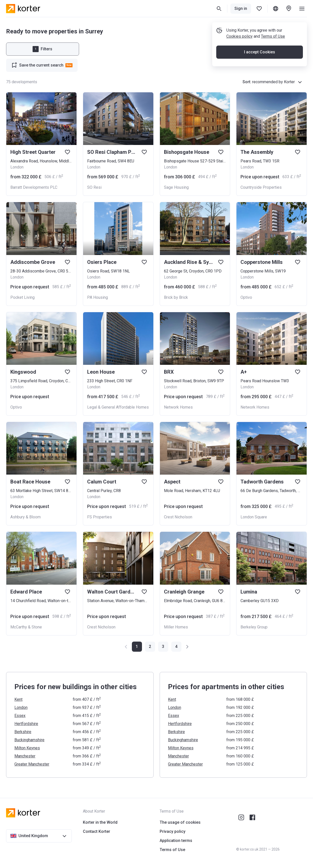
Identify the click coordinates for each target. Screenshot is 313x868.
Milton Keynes (27, 748)
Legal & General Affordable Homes (118, 407)
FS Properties (100, 517)
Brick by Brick (176, 297)
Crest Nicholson (178, 517)
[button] (150, 647)
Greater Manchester (32, 764)
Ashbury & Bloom (26, 517)
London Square (254, 517)
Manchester (25, 756)
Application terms (176, 841)
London (21, 707)
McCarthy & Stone (26, 627)
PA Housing (98, 297)
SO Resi (94, 187)
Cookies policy (239, 36)
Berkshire (23, 732)
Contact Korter (97, 831)
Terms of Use (273, 36)
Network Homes (178, 407)
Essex (20, 716)
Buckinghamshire (29, 740)
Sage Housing (176, 187)
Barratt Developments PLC (34, 187)
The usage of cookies (180, 822)
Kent (18, 699)
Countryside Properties (261, 187)
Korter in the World (100, 822)
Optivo (246, 297)
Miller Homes (176, 627)
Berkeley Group (254, 627)
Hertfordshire (26, 724)
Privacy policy (173, 831)
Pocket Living (22, 297)
